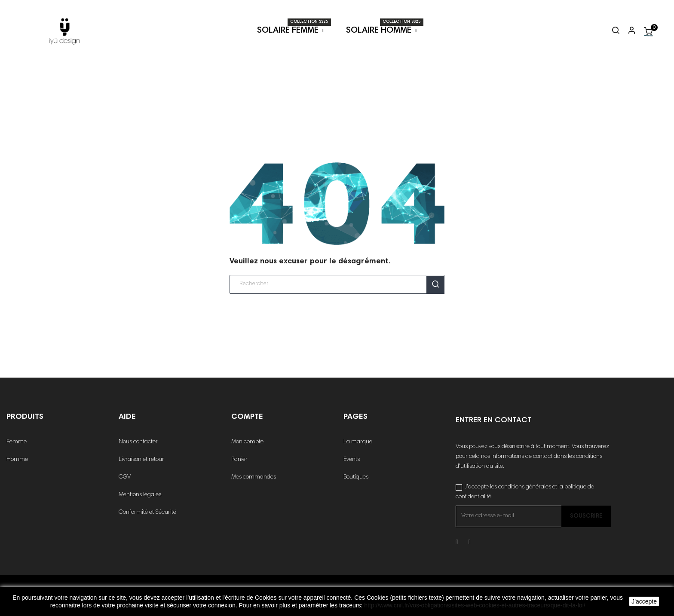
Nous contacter (138, 442)
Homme (17, 460)
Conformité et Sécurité (147, 512)
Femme (17, 442)
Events (352, 460)
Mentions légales (140, 495)
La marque (358, 442)
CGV (125, 477)
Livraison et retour (141, 460)
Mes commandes (254, 477)
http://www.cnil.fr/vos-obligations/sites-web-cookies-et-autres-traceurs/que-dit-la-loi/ (475, 605)
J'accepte (644, 601)
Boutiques (356, 477)
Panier (239, 460)
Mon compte (247, 442)
